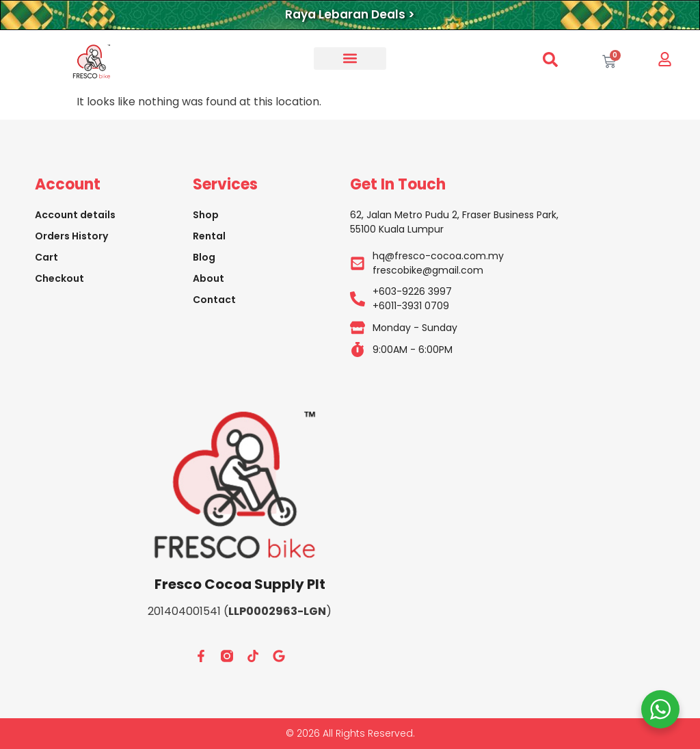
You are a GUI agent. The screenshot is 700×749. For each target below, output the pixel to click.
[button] (350, 58)
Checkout (59, 278)
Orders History (71, 236)
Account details (75, 215)
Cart (46, 257)
